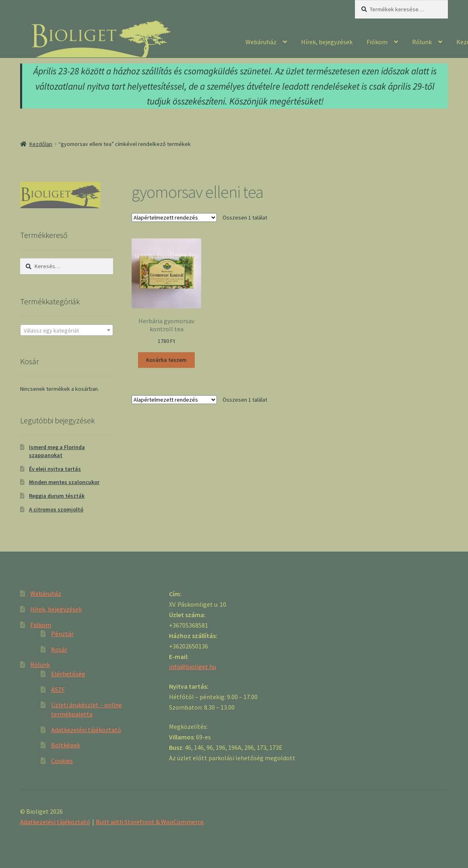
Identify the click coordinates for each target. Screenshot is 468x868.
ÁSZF (58, 689)
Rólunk (422, 42)
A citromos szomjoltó (56, 509)
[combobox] (67, 330)
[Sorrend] (174, 218)
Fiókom (377, 42)
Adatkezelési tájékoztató (86, 730)
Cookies (62, 761)
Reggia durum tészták (57, 496)
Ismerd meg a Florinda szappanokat (57, 451)
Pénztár (62, 634)
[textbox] (67, 330)
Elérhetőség (68, 674)
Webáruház (261, 42)
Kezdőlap (41, 144)
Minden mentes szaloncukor (64, 482)
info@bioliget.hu (193, 667)
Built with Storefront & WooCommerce (150, 822)
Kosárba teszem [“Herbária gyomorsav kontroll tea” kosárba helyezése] (166, 360)
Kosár (59, 649)
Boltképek (66, 745)
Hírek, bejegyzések (327, 42)
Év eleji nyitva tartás (55, 469)
